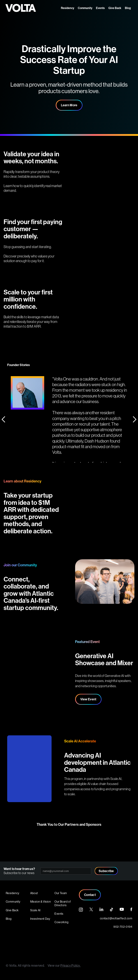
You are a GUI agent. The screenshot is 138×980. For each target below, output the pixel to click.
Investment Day (40, 919)
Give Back (115, 8)
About (34, 893)
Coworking (61, 922)
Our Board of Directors (63, 903)
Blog (128, 8)
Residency (68, 8)
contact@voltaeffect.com (116, 918)
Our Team (61, 893)
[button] (7, 408)
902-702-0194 (123, 927)
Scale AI (35, 910)
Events (100, 8)
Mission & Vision (40, 902)
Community (85, 8)
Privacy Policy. (70, 965)
